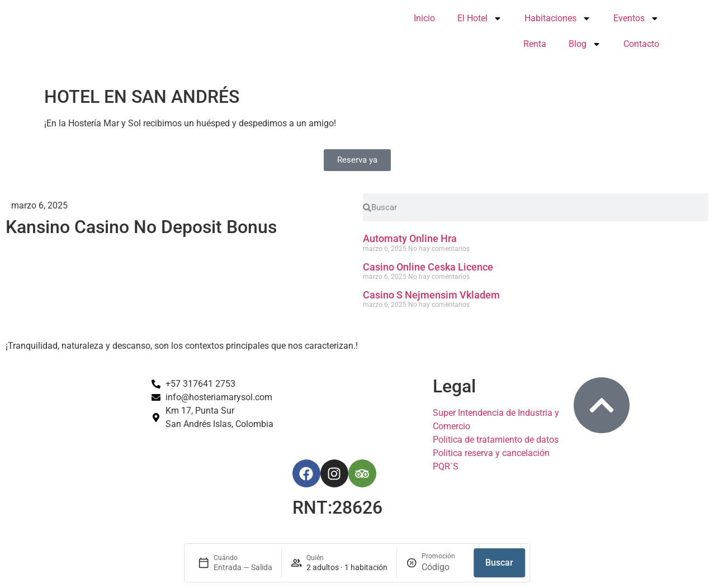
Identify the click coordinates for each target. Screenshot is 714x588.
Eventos (636, 18)
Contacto (641, 44)
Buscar (499, 563)
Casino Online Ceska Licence (428, 267)
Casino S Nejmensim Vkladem (431, 295)
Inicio (424, 18)
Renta (535, 44)
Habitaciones (558, 18)
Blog (585, 44)
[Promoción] (443, 567)
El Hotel (480, 18)
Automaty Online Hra (410, 238)
